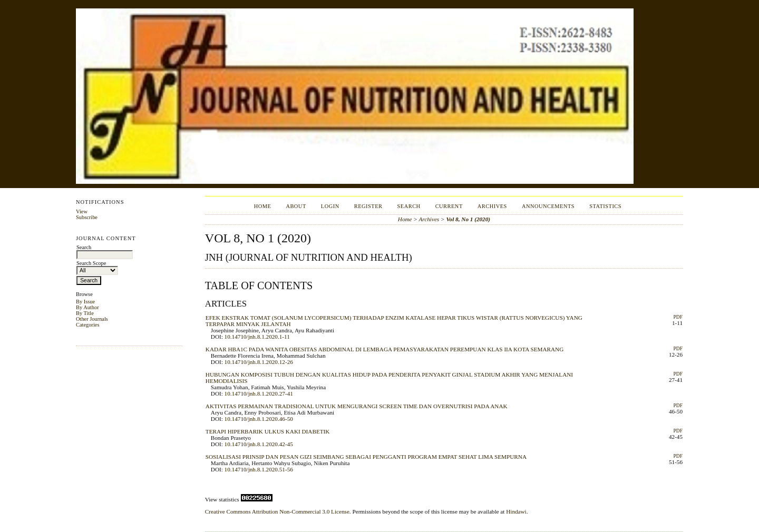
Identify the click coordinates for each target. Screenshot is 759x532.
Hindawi (516, 511)
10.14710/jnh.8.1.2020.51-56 (259, 469)
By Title (85, 313)
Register (368, 206)
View (82, 211)
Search (409, 206)
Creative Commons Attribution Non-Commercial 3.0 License (277, 511)
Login (330, 206)
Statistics (605, 206)
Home (263, 206)
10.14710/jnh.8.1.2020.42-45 (259, 444)
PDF (678, 317)
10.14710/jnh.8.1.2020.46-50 (259, 419)
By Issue (85, 302)
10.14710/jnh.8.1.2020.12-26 (259, 362)
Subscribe (87, 217)
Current (449, 206)
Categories (87, 325)
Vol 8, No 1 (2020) (468, 219)
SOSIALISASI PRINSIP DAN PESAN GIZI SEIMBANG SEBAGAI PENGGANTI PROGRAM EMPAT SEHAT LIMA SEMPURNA (366, 457)
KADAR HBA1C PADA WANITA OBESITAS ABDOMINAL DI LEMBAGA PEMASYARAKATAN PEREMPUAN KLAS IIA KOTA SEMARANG (385, 349)
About (296, 206)
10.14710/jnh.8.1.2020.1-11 (257, 337)
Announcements (548, 206)
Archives (492, 206)
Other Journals (92, 319)
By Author (87, 307)
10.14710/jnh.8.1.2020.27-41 (259, 393)
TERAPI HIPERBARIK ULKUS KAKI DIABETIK (268, 431)
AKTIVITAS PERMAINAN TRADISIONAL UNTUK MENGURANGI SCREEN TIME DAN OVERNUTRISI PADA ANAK (357, 406)
